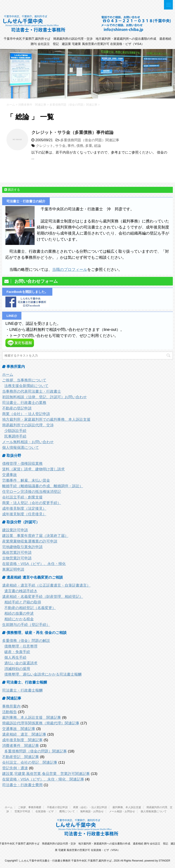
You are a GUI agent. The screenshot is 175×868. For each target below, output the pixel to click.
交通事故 (10, 475)
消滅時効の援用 (17, 669)
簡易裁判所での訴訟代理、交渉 (28, 425)
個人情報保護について (21, 448)
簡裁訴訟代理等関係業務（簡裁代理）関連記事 (41, 723)
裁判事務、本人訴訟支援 (127, 807)
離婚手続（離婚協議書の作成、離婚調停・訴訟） (43, 486)
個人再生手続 (15, 658)
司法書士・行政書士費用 (22, 785)
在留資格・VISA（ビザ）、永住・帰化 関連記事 (43, 779)
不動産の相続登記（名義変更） (30, 608)
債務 (80, 146)
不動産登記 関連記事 (21, 757)
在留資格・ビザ (45, 811)
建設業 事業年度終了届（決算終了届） (35, 536)
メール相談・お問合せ (122, 811)
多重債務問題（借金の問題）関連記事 (90, 140)
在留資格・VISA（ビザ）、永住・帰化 (34, 564)
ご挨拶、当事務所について (24, 380)
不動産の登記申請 (17, 408)
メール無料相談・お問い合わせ (28, 442)
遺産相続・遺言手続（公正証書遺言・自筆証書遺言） (46, 585)
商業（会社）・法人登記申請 (26, 414)
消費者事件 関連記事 (21, 746)
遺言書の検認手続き (21, 591)
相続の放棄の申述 (19, 613)
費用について (67, 811)
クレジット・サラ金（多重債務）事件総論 (72, 132)
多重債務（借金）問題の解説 (26, 641)
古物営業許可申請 (17, 558)
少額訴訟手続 (15, 431)
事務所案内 (11, 706)
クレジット (45, 146)
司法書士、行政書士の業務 (24, 403)
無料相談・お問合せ (92, 811)
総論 (98, 146)
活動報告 (10, 712)
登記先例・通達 (15, 768)
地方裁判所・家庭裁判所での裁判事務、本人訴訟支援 (46, 420)
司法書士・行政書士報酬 (22, 690)
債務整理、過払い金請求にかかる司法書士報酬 (43, 674)
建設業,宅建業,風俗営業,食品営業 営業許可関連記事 (46, 774)
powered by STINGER (157, 861)
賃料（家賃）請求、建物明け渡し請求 (33, 469)
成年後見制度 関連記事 (22, 740)
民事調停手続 (15, 436)
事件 (71, 146)
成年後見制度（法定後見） (24, 509)
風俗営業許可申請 (17, 553)
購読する (12, 190)
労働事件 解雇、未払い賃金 (26, 480)
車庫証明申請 (13, 569)
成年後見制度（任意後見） (24, 514)
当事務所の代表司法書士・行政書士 (32, 391)
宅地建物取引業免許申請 (22, 547)
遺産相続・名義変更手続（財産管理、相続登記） (43, 597)
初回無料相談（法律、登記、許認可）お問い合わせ (44, 397)
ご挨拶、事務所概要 (30, 807)
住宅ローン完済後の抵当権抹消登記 (32, 492)
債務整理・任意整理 (21, 646)
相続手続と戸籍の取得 (23, 602)
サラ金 (60, 146)
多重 (89, 146)
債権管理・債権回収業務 (22, 464)
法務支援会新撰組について (26, 386)
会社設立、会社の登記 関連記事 (30, 762)
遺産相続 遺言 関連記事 (24, 734)
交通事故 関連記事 (19, 729)
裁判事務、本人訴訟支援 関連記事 (32, 718)
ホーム (8, 375)
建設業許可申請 (15, 530)
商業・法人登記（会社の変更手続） (32, 503)
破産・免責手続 (17, 652)
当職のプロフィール (70, 270)
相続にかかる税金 (19, 619)
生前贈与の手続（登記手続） (26, 625)
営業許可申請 (22, 811)
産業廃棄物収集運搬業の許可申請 (30, 541)
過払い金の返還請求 (21, 663)
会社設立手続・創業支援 (22, 497)
